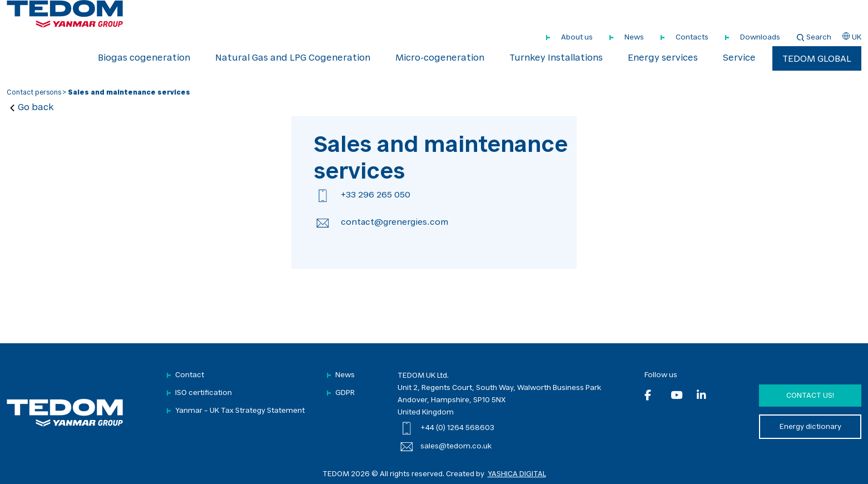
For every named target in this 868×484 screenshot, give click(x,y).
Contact (190, 375)
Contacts (692, 38)
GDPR (345, 393)
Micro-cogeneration (440, 58)
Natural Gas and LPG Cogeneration (293, 58)
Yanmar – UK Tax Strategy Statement (240, 411)
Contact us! (810, 396)
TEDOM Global (817, 60)
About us (577, 38)
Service (739, 58)
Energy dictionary (810, 427)
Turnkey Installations (556, 58)
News (634, 38)
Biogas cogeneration (144, 58)
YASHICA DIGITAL (517, 474)
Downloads (760, 38)
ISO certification (204, 393)
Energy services (663, 58)
